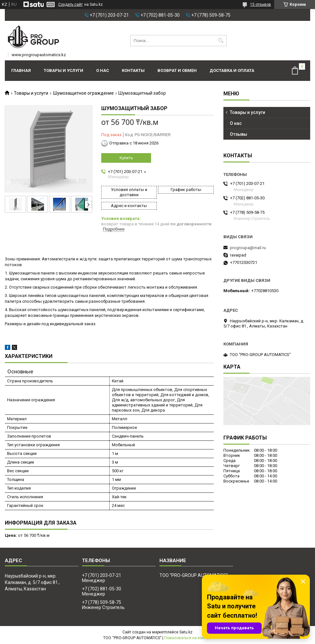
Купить (126, 158)
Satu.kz (186, 632)
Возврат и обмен (177, 70)
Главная (21, 70)
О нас (103, 70)
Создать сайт (70, 4)
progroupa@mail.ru (248, 248)
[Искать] (221, 41)
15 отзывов (261, 4)
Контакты (133, 70)
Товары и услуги (63, 70)
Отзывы (239, 134)
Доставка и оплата (232, 70)
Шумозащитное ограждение (83, 93)
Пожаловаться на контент (188, 638)
